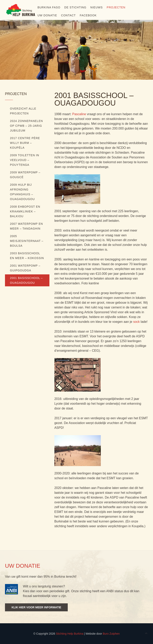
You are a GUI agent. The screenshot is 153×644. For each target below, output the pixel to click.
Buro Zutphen (111, 634)
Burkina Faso (49, 7)
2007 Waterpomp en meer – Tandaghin (26, 226)
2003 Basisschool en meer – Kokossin (27, 256)
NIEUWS (97, 7)
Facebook (88, 15)
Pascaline (79, 114)
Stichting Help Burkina (70, 634)
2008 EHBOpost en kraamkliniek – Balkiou (25, 211)
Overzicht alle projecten (23, 111)
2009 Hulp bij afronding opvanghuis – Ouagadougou (22, 192)
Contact (69, 15)
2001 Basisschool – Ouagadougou (26, 280)
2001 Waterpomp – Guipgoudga (25, 268)
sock (136, 322)
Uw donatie (47, 15)
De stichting (75, 7)
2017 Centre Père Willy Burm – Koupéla (25, 143)
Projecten (116, 7)
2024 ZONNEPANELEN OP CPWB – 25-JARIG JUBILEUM (26, 126)
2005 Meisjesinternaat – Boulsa (27, 241)
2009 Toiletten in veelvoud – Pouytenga (25, 160)
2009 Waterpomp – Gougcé (25, 175)
